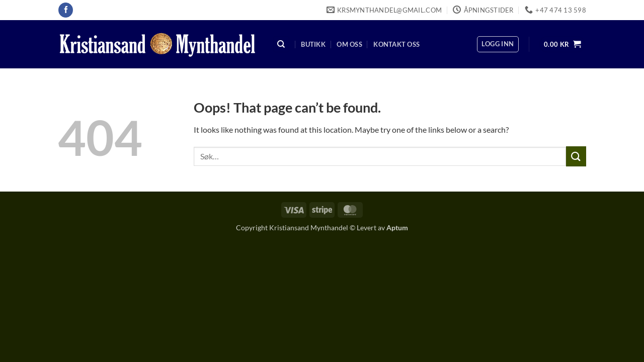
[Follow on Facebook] (66, 10)
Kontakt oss (396, 44)
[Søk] (281, 44)
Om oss (349, 44)
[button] (498, 44)
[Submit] (576, 156)
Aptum (397, 228)
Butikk (313, 44)
